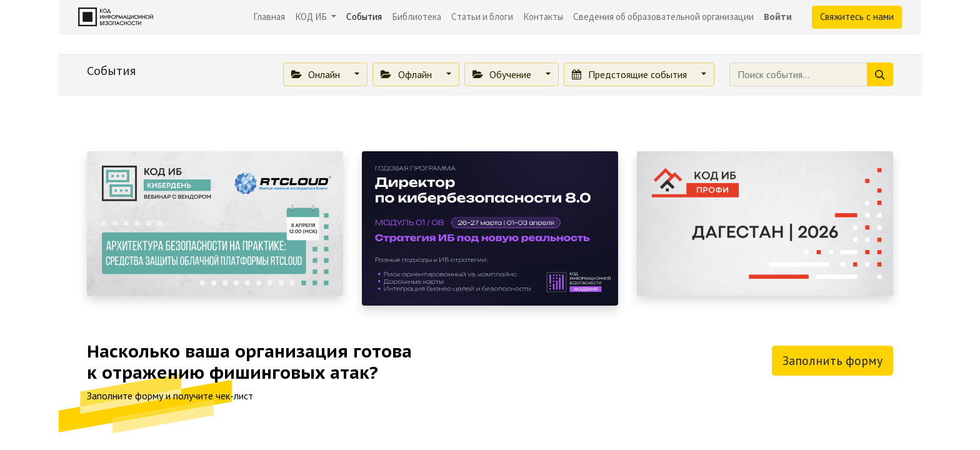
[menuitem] (269, 17)
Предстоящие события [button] (630, 74)
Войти (778, 17)
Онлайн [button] (317, 74)
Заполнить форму (832, 361)
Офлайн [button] (407, 74)
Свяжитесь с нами (857, 17)
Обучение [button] (503, 74)
